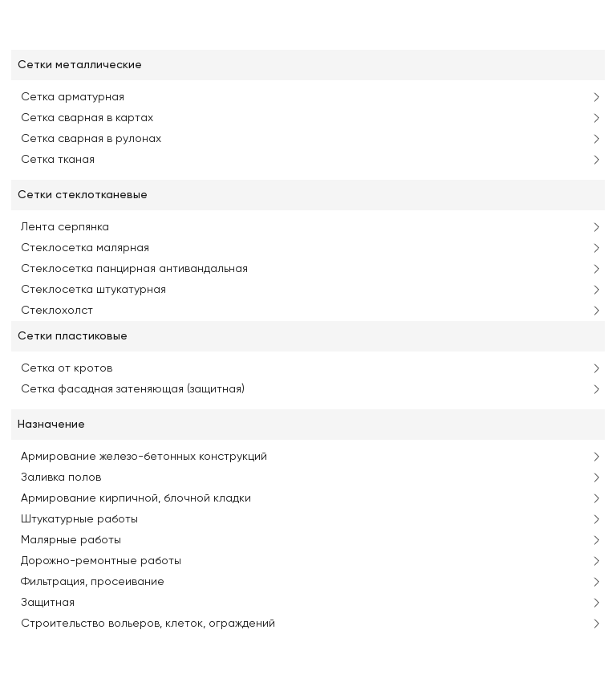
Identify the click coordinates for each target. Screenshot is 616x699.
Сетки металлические (80, 65)
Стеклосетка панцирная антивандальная (134, 269)
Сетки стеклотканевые (83, 195)
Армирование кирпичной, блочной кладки (136, 498)
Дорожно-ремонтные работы (101, 561)
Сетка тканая (58, 160)
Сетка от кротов (67, 368)
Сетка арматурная (73, 97)
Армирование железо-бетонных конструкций (144, 457)
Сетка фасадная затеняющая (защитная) (133, 389)
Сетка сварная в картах (87, 118)
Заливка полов (61, 478)
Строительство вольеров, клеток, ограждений (148, 624)
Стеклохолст (57, 311)
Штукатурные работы (79, 519)
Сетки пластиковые (73, 336)
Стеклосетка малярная (85, 248)
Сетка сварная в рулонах (91, 139)
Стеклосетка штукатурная (93, 290)
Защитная (48, 603)
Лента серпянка (65, 227)
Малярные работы (71, 540)
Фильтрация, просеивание (93, 582)
